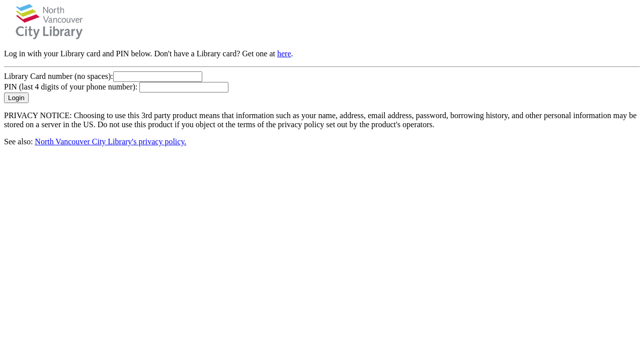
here (284, 54)
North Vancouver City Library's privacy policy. (110, 142)
